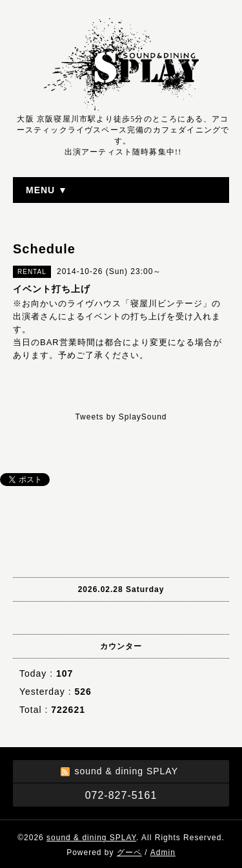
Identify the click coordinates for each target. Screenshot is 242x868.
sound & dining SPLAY (91, 838)
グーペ (129, 852)
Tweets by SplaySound (121, 417)
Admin (163, 852)
